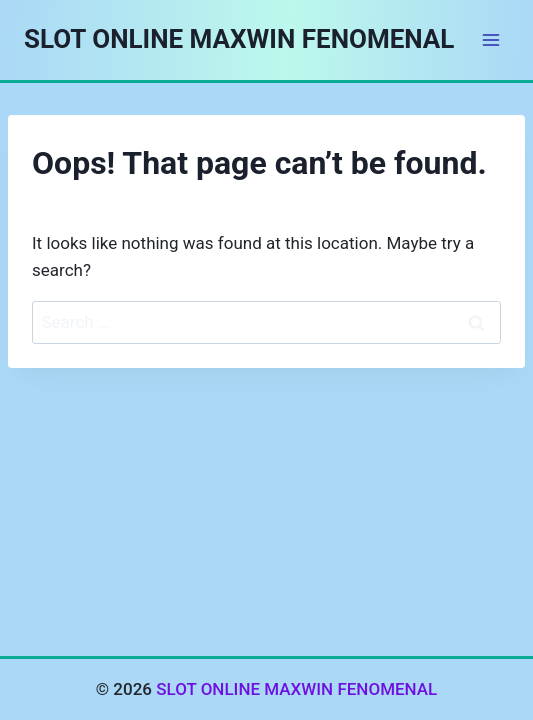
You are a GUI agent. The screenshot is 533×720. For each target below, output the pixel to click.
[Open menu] (490, 39)
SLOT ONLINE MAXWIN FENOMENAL (296, 689)
